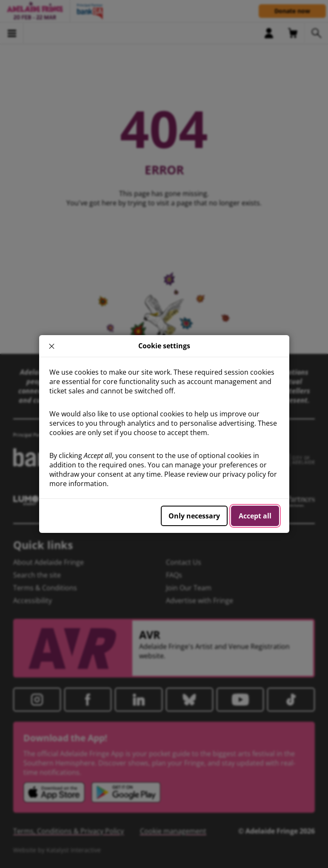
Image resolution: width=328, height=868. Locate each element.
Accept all (255, 516)
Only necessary (194, 516)
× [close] (51, 346)
